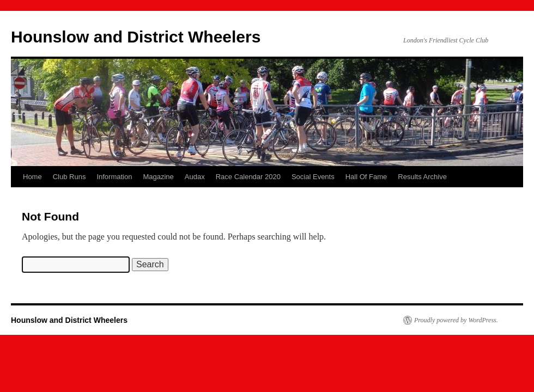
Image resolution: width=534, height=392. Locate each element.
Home (32, 177)
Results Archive (422, 177)
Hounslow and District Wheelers (136, 37)
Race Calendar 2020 (248, 177)
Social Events (313, 177)
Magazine (158, 177)
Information (114, 177)
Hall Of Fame (366, 177)
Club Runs (69, 177)
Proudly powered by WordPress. (456, 320)
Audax (195, 177)
